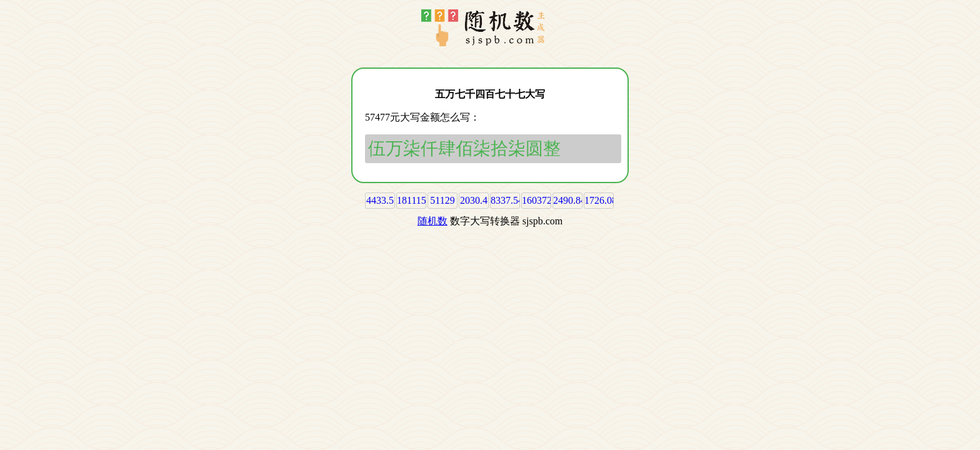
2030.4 (474, 200)
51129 (442, 200)
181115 (412, 200)
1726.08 (601, 200)
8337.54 (507, 200)
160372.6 (541, 200)
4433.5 (380, 200)
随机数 (432, 221)
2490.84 (569, 200)
